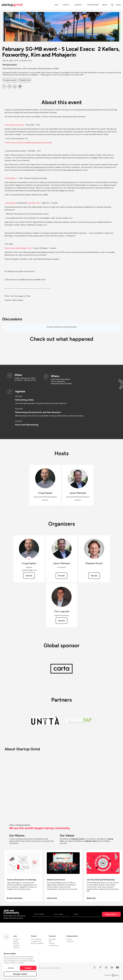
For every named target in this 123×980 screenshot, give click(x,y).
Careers (69, 939)
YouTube (52, 943)
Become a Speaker (37, 943)
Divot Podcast (53, 946)
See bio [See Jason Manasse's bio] (61, 576)
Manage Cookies (20, 974)
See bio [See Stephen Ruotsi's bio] (94, 576)
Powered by (112, 975)
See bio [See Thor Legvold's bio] (61, 621)
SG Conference (36, 939)
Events (66, 5)
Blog (50, 941)
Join (56, 5)
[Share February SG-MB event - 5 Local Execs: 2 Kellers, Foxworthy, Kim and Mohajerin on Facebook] (4, 86)
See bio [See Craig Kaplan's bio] (29, 576)
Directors (16, 948)
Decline (11, 968)
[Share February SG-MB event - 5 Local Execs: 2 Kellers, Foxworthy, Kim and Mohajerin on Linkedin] (15, 86)
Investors (16, 939)
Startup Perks (93, 5)
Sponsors (16, 946)
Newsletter (52, 939)
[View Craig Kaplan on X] (29, 559)
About (105, 5)
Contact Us (70, 941)
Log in (118, 5)
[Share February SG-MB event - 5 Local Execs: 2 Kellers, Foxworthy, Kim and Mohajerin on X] (9, 86)
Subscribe (110, 914)
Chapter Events (36, 941)
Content (78, 5)
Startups (16, 943)
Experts (16, 941)
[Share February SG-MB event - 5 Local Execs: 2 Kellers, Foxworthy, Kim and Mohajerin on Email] (20, 86)
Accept (28, 968)
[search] (112, 5)
